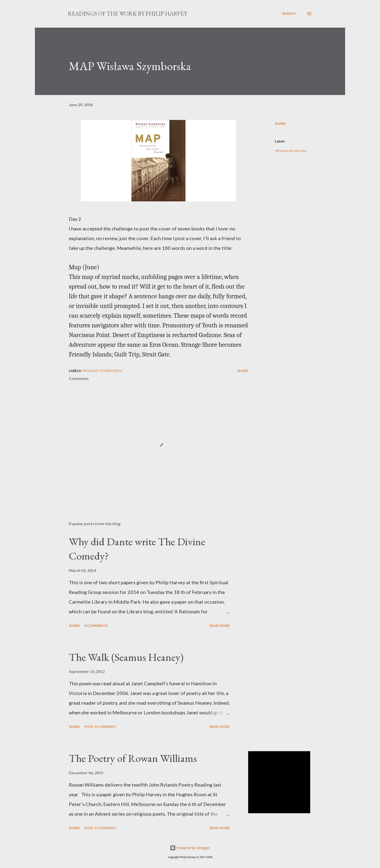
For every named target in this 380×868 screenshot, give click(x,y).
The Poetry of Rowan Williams (133, 758)
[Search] (289, 14)
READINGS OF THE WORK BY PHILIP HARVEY (127, 13)
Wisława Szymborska (290, 151)
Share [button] (280, 123)
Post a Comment (100, 727)
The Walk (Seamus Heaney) (126, 657)
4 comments (96, 626)
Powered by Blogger (190, 848)
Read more (220, 626)
